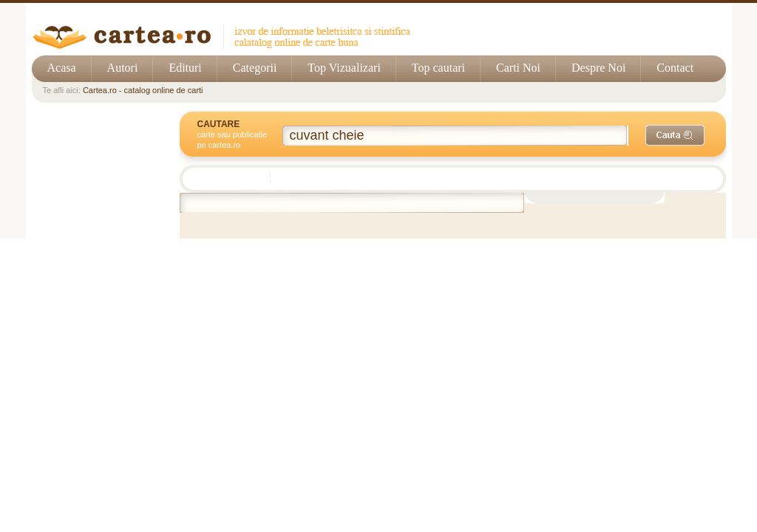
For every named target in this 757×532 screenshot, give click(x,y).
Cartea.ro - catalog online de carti (143, 90)
